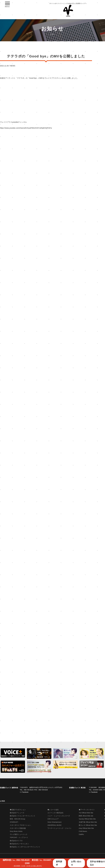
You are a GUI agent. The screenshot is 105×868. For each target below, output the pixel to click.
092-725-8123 (29, 790)
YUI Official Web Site (86, 813)
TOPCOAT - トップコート (19, 838)
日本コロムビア (53, 819)
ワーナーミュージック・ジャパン (59, 828)
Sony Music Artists (16, 831)
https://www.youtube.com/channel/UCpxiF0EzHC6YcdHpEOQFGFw (26, 128)
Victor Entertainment (54, 822)
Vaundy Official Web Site (87, 819)
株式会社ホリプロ (16, 841)
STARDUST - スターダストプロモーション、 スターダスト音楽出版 (21, 825)
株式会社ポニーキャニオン (19, 844)
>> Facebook (24, 792)
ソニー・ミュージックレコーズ (59, 816)
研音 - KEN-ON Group (17, 819)
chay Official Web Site (86, 828)
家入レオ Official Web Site (88, 825)
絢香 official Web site (86, 816)
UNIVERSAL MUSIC (55, 825)
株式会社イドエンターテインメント (23, 816)
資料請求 (59, 863)
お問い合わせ (76, 863)
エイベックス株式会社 (55, 813)
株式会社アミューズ (17, 813)
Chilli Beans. (83, 831)
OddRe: (81, 834)
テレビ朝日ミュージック (19, 834)
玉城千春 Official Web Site (88, 822)
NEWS (13, 66)
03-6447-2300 (98, 790)
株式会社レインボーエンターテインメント (25, 847)
